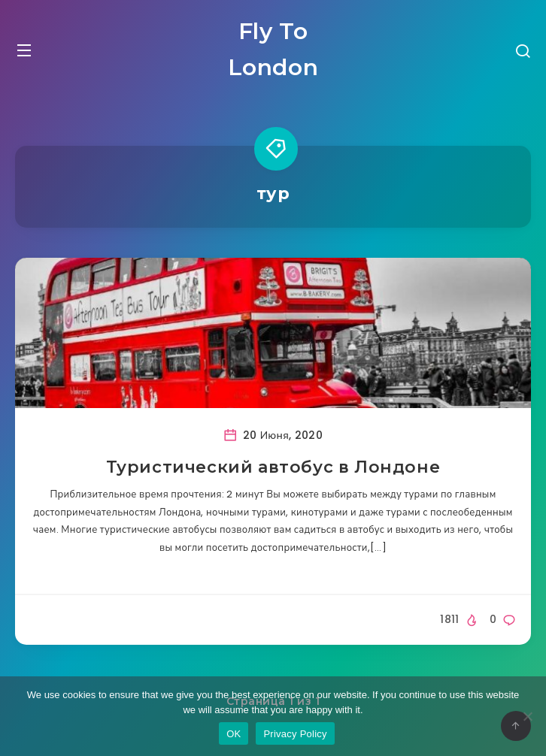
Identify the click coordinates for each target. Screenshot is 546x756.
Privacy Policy (295, 734)
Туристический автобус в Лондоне (273, 467)
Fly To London (273, 49)
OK (234, 734)
